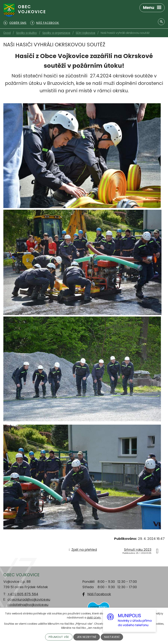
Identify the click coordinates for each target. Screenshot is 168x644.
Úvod (7, 33)
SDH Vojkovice (85, 33)
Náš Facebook (99, 594)
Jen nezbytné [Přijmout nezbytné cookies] (87, 637)
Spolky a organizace (56, 33)
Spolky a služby (26, 33)
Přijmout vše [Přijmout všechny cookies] (59, 637)
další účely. (94, 618)
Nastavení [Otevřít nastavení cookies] (112, 637)
